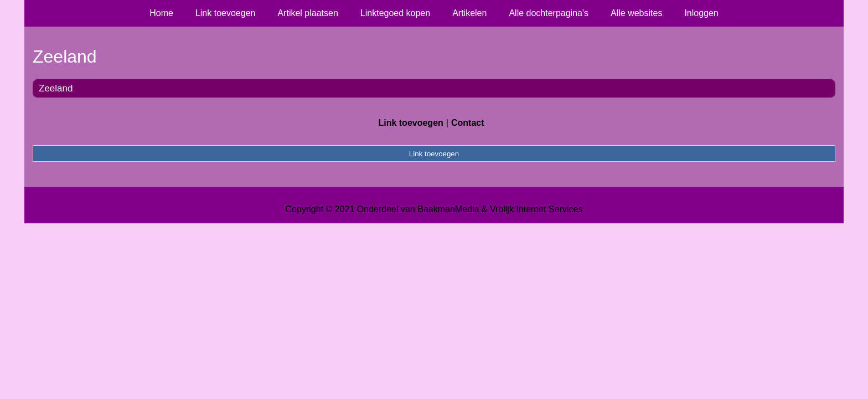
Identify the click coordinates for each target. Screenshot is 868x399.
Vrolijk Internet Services (536, 209)
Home (161, 13)
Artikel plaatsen (308, 13)
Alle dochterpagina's (549, 13)
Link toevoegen (226, 13)
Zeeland (56, 88)
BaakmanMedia (448, 209)
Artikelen (469, 13)
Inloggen (701, 13)
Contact (468, 123)
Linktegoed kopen (395, 13)
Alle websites (636, 13)
